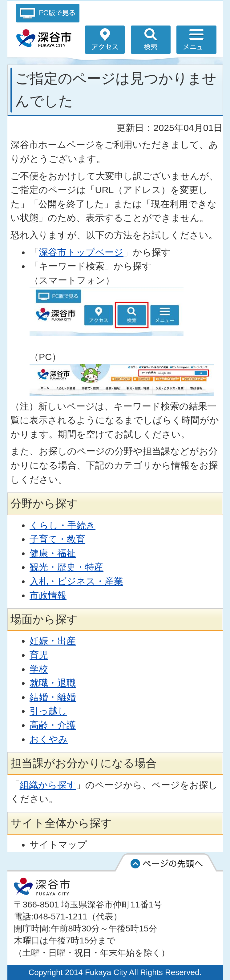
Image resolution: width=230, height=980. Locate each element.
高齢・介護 (53, 725)
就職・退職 (53, 683)
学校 (39, 669)
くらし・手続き (63, 525)
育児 (39, 655)
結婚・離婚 (53, 697)
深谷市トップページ (81, 252)
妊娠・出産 (53, 641)
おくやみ (49, 739)
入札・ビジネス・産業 (76, 581)
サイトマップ (58, 844)
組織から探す (48, 785)
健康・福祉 (53, 553)
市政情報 (48, 595)
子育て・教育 (57, 539)
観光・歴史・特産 (67, 567)
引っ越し (48, 711)
